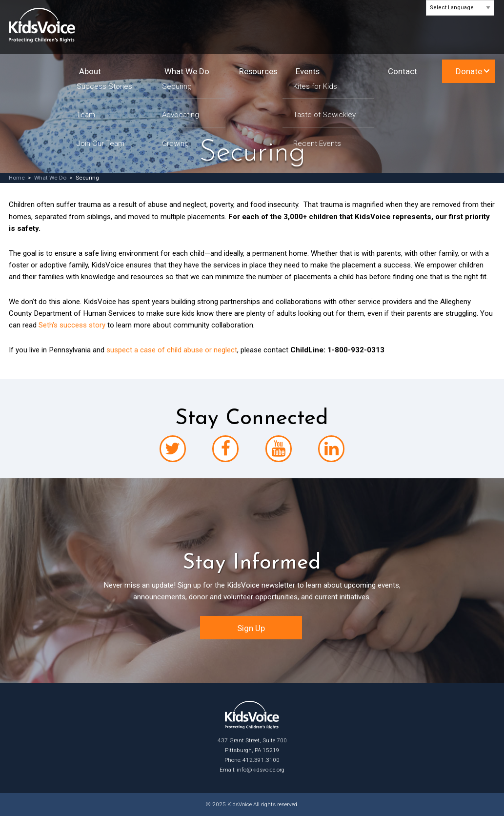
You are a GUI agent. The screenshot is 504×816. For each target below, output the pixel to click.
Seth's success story (72, 325)
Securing (177, 87)
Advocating (181, 115)
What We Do (187, 71)
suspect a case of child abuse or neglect (172, 350)
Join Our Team (101, 144)
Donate (469, 71)
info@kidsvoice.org (261, 770)
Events (308, 71)
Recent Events (317, 144)
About (90, 71)
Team (86, 115)
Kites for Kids (315, 87)
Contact (403, 71)
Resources (258, 71)
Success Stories (104, 87)
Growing (175, 144)
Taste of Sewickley (324, 115)
